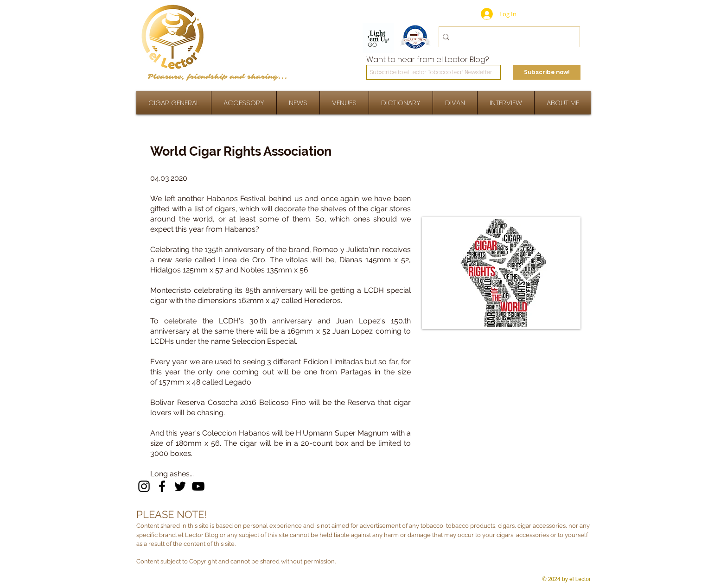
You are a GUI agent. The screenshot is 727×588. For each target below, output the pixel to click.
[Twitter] (180, 486)
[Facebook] (162, 486)
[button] (506, 103)
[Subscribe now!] (547, 72)
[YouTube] (198, 486)
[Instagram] (144, 486)
